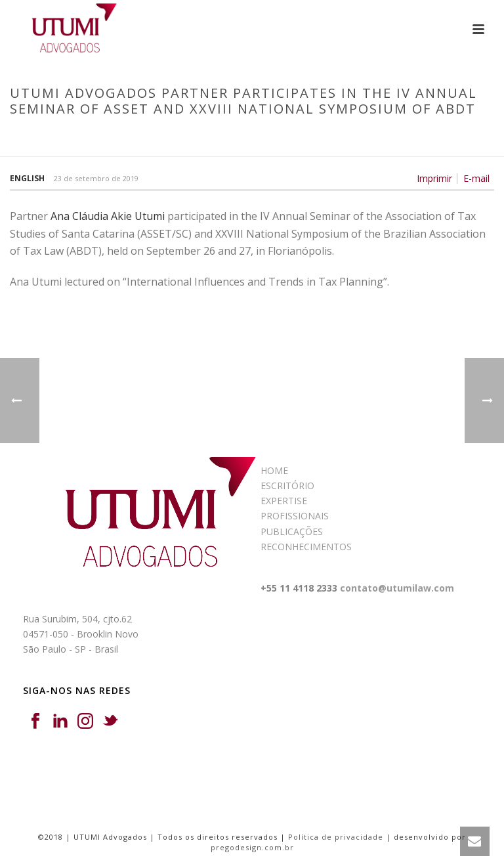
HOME (274, 470)
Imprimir (434, 179)
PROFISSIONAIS (295, 516)
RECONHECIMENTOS (306, 547)
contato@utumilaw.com (397, 588)
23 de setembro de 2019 (96, 178)
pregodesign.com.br (252, 847)
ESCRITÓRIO (287, 486)
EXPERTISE (284, 501)
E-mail (476, 179)
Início (21, 137)
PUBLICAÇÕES (292, 531)
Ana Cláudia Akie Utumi (108, 216)
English (27, 178)
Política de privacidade (336, 837)
